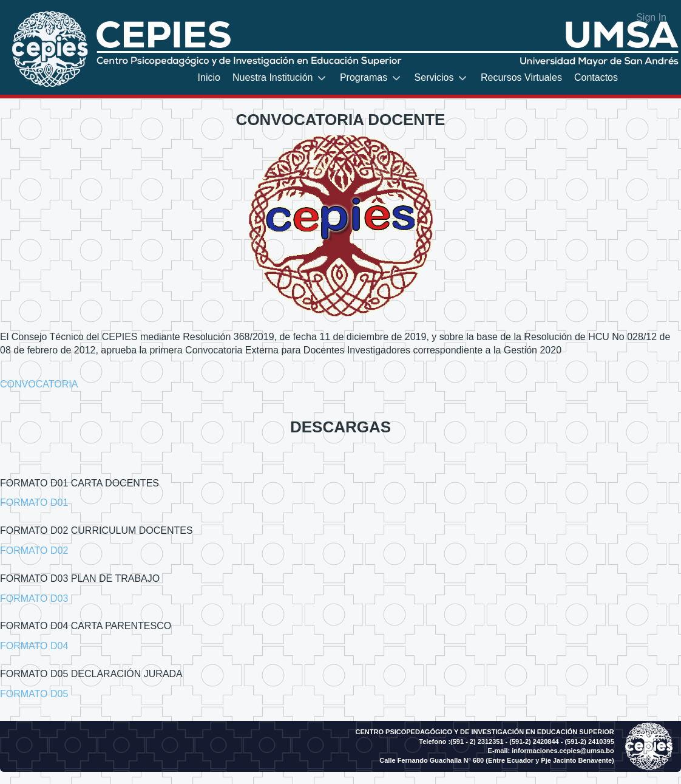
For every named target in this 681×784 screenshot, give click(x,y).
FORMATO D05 (34, 694)
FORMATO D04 (34, 646)
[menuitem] (209, 78)
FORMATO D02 (34, 551)
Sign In (651, 17)
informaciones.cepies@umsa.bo (563, 751)
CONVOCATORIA (39, 384)
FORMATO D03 (34, 598)
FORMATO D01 (34, 503)
